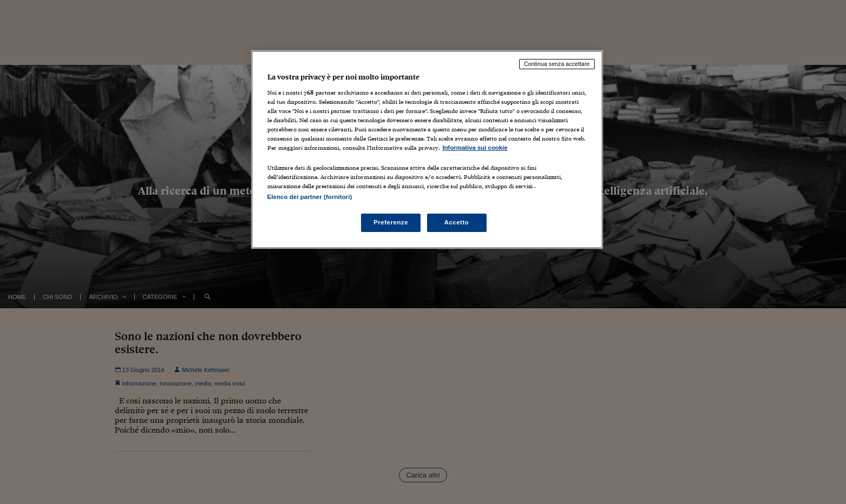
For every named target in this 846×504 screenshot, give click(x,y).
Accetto (457, 222)
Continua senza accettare (557, 64)
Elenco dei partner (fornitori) (310, 197)
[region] (427, 150)
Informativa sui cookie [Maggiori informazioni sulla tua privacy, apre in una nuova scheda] (475, 148)
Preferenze (391, 222)
